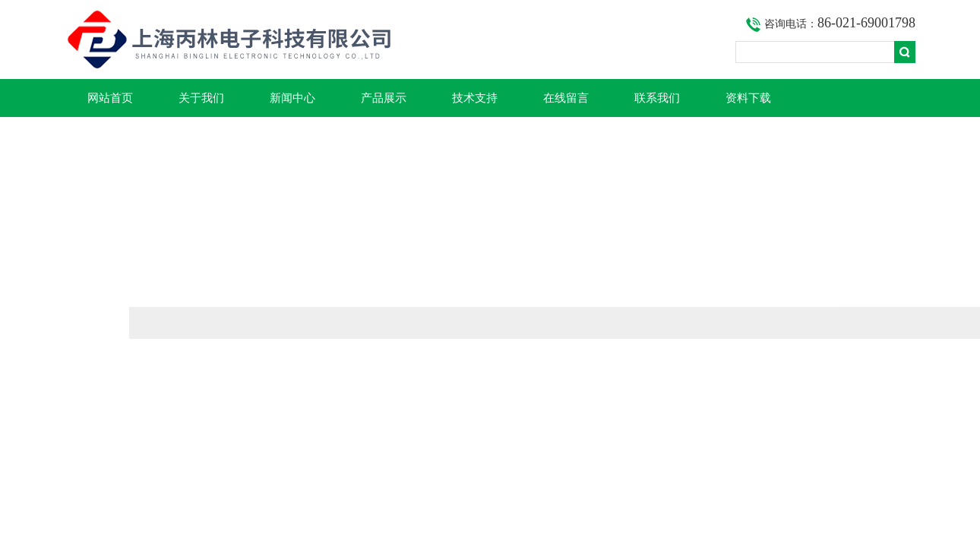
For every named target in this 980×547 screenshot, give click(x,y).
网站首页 (110, 98)
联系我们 (657, 98)
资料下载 (748, 98)
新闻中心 (292, 98)
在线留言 (566, 98)
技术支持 (475, 98)
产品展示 (384, 98)
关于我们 (201, 98)
